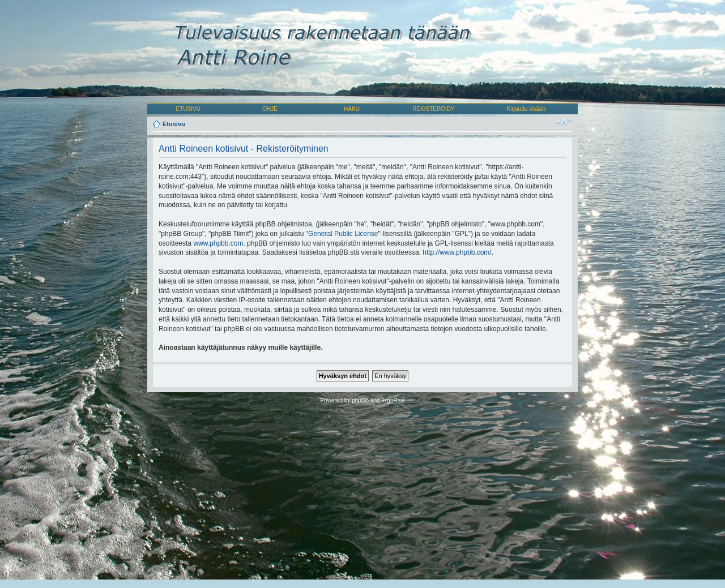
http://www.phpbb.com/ (457, 252)
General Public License (343, 234)
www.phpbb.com (218, 243)
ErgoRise (393, 400)
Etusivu (174, 124)
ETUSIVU (188, 109)
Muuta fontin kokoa (564, 122)
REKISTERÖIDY (433, 109)
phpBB (360, 400)
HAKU (352, 109)
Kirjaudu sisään (526, 109)
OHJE (270, 109)
